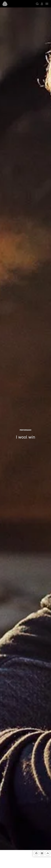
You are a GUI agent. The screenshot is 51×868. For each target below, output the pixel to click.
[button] (37, 4)
